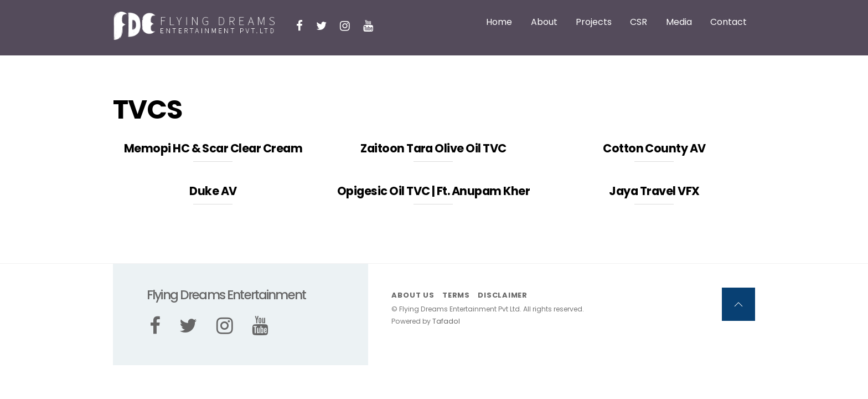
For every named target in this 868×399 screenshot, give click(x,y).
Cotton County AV (654, 148)
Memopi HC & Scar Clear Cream (213, 148)
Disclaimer (503, 295)
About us (413, 295)
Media (679, 22)
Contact (728, 22)
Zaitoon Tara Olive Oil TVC (433, 148)
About (544, 22)
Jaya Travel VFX (654, 191)
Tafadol (446, 321)
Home (499, 22)
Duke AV (213, 191)
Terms (456, 295)
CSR (639, 22)
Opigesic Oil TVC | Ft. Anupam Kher (433, 191)
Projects (594, 22)
